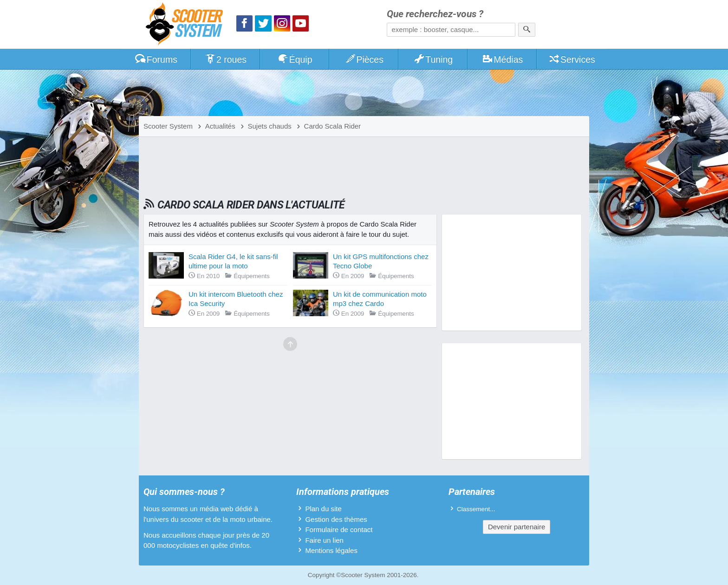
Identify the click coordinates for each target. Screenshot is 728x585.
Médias (503, 59)
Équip (295, 59)
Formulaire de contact (339, 530)
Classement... (476, 509)
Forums (156, 59)
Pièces (364, 59)
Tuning (433, 59)
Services (572, 59)
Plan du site (323, 509)
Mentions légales (331, 550)
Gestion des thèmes (336, 519)
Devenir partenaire (517, 527)
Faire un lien (324, 540)
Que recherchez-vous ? (435, 14)
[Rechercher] (527, 30)
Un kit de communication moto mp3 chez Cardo (380, 299)
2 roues (225, 59)
